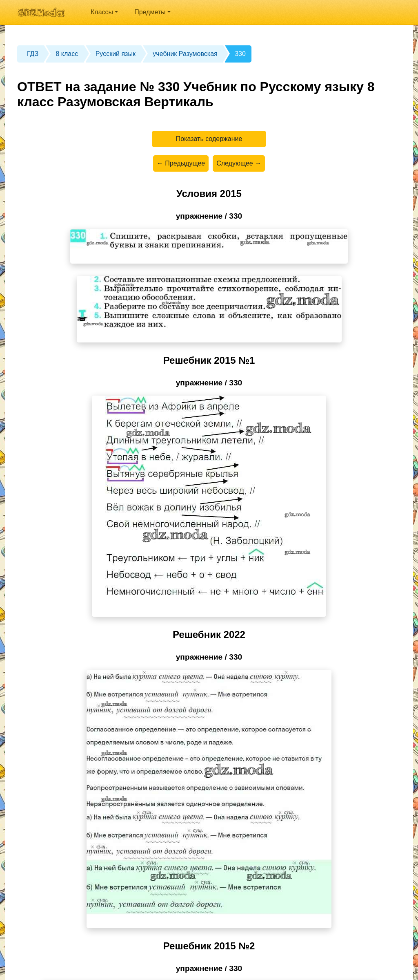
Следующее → (239, 163)
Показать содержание (209, 139)
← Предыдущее (181, 163)
